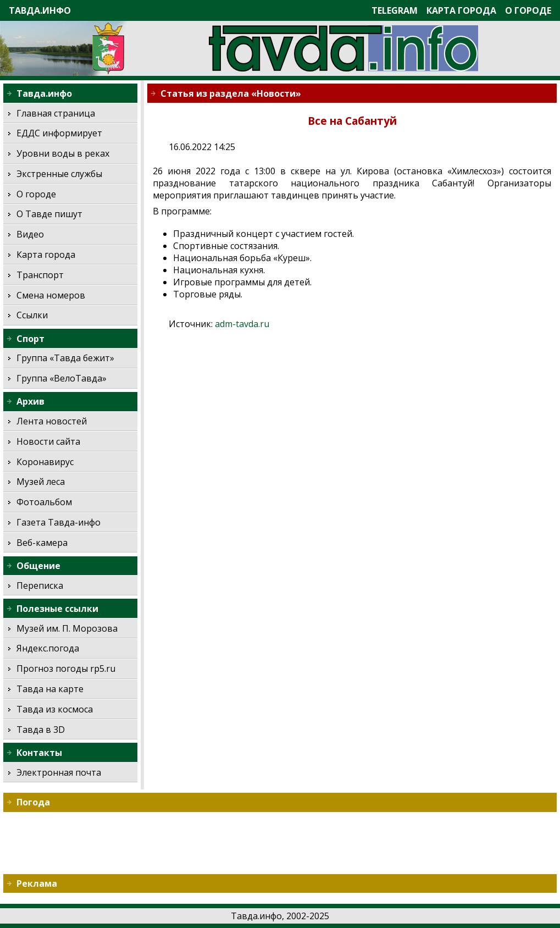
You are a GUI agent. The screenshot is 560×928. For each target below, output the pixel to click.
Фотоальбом (44, 502)
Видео (30, 234)
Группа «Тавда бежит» (65, 358)
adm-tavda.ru (242, 324)
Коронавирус (45, 462)
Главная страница (56, 113)
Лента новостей (52, 421)
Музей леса (41, 482)
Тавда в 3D (41, 730)
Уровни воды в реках (63, 153)
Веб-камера (42, 543)
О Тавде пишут (49, 214)
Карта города (461, 10)
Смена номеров (51, 295)
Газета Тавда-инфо (59, 522)
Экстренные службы (59, 174)
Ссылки (32, 315)
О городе (528, 10)
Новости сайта (48, 441)
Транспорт (40, 275)
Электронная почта (59, 772)
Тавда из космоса (55, 709)
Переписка (40, 585)
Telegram (395, 10)
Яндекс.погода (48, 648)
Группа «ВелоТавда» (62, 378)
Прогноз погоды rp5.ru (66, 669)
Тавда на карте (50, 689)
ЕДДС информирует (59, 133)
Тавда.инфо (40, 10)
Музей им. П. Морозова (67, 628)
